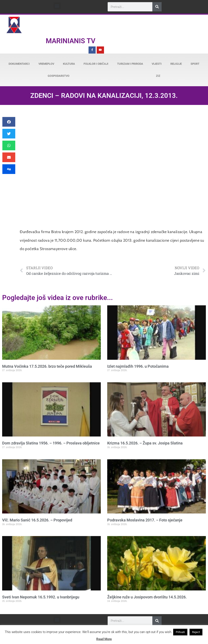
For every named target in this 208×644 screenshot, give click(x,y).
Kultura (69, 64)
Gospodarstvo (59, 76)
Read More (104, 639)
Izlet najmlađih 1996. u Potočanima (138, 366)
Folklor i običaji (96, 64)
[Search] (157, 7)
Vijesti (157, 64)
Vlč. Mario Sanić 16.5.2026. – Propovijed (37, 520)
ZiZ (158, 76)
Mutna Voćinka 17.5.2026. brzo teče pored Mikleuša (47, 366)
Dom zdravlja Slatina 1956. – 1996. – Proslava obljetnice (51, 443)
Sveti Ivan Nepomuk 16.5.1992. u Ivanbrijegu (41, 597)
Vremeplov (46, 64)
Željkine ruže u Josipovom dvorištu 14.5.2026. (147, 597)
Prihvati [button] (180, 632)
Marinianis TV (71, 41)
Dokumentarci (19, 64)
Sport (195, 64)
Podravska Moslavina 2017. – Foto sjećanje (145, 520)
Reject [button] (196, 632)
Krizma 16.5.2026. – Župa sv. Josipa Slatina (145, 443)
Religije (176, 64)
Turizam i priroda (130, 64)
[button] (57, 6)
